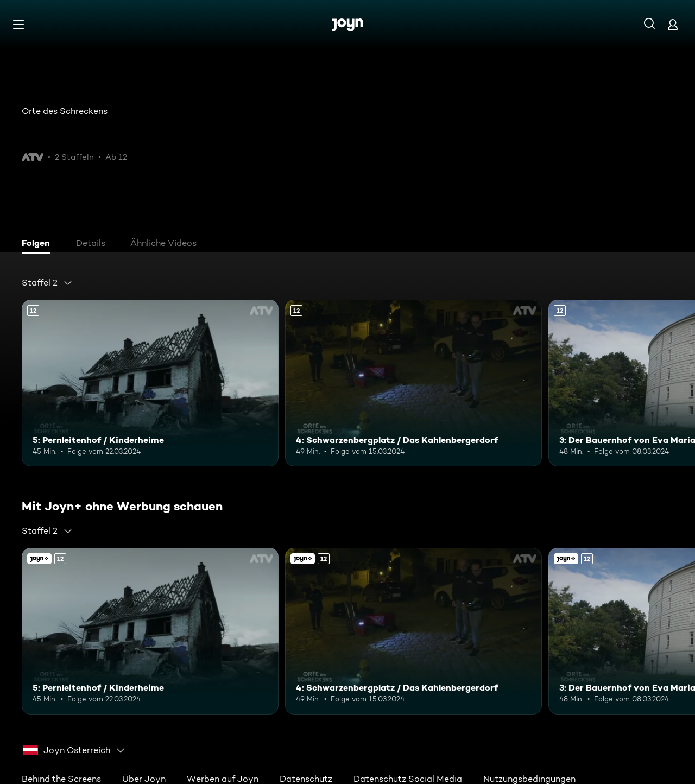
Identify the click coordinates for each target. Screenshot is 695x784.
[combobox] (47, 283)
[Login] (673, 24)
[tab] (39, 244)
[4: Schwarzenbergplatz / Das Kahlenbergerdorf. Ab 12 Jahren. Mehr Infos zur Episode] (413, 383)
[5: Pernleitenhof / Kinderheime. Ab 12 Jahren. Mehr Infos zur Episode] (150, 383)
